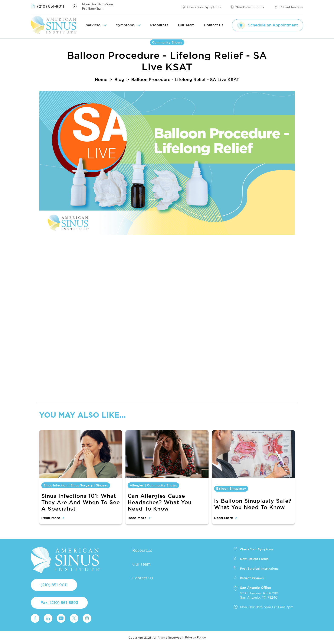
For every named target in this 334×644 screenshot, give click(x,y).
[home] (56, 25)
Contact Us (214, 25)
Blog (119, 80)
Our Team (186, 25)
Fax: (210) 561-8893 (59, 603)
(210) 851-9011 (54, 585)
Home (101, 80)
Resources (159, 25)
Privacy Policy (195, 637)
